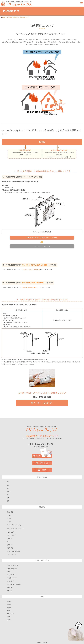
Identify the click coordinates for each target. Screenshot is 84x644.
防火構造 (12, 568)
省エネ (9, 492)
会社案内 (9, 602)
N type (9, 522)
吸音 (8, 501)
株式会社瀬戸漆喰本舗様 (29, 287)
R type (9, 518)
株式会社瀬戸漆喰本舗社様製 (33, 283)
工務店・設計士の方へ (42, 560)
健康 (8, 488)
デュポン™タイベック (14, 525)
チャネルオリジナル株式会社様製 (34, 265)
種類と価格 (10, 512)
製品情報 (42, 507)
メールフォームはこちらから (43, 403)
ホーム (42, 597)
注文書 (42, 470)
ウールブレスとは (42, 477)
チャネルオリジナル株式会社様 (31, 270)
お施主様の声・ (14, 584)
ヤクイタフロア (11, 535)
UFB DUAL (10, 532)
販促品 (9, 572)
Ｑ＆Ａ (8, 617)
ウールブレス (13, 551)
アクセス (9, 611)
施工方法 (9, 591)
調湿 (8, 485)
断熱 (8, 482)
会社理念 (9, 605)
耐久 (8, 495)
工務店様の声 (10, 581)
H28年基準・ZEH (12, 578)
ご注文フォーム (11, 554)
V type (9, 515)
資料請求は (42, 456)
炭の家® (9, 538)
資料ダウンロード (12, 575)
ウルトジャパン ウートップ (15, 529)
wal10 (8, 542)
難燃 (8, 498)
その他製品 (10, 545)
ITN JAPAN (44, 642)
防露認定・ (12, 565)
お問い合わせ (42, 463)
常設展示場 (10, 548)
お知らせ (9, 620)
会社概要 (9, 608)
